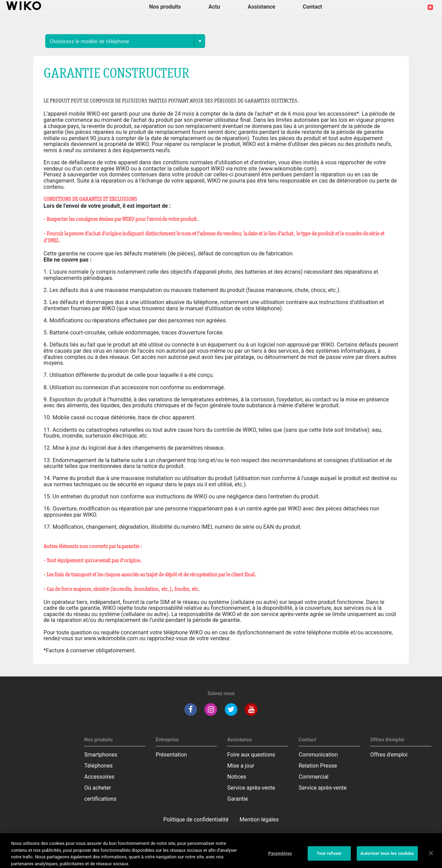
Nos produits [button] (165, 7)
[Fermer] (431, 856)
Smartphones (101, 755)
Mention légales (259, 820)
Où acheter (98, 788)
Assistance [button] (261, 7)
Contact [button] (313, 7)
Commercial (314, 777)
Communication (318, 755)
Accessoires (99, 777)
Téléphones (98, 766)
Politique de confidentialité (196, 820)
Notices (237, 777)
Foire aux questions (251, 755)
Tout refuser (329, 856)
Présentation (171, 755)
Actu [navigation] (214, 7)
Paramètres (280, 856)
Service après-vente (251, 788)
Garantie (238, 799)
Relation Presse (318, 766)
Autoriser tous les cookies (387, 856)
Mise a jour (241, 766)
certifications (100, 799)
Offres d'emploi (389, 755)
